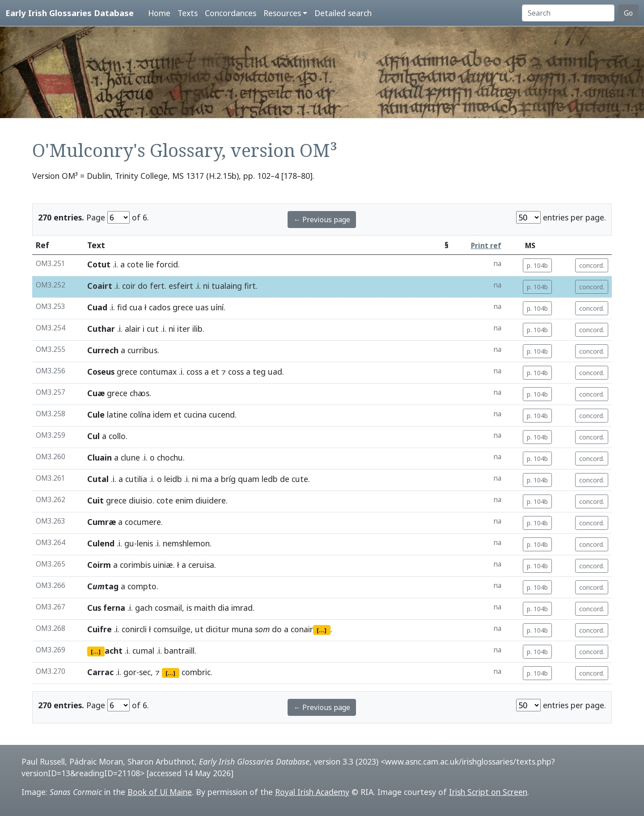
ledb (270, 479)
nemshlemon (186, 543)
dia (223, 608)
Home (159, 13)
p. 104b (537, 265)
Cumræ (102, 522)
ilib (197, 329)
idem (162, 414)
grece (183, 307)
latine (117, 414)
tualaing (227, 286)
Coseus (101, 372)
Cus (94, 608)
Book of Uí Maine (160, 792)
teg (259, 372)
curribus (142, 350)
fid (122, 307)
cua (136, 307)
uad (275, 372)
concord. (592, 265)
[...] (322, 630)
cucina (195, 414)
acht (114, 651)
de (285, 479)
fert (157, 286)
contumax (158, 372)
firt (250, 286)
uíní (217, 307)
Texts (188, 13)
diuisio (141, 500)
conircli (134, 629)
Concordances (231, 13)
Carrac (100, 672)
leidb (173, 479)
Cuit (95, 500)
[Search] (568, 13)
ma (206, 479)
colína (140, 414)
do (143, 286)
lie (150, 264)
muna (242, 629)
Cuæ (96, 393)
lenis (145, 543)
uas (202, 307)
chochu (170, 457)
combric (196, 672)
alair (133, 329)
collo (117, 436)
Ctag (103, 586)
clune (130, 457)
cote (135, 264)
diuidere (211, 500)
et (215, 372)
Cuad (97, 307)
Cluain (100, 457)
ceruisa (201, 565)
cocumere (143, 522)
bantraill (179, 651)
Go (628, 13)
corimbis (135, 565)
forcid (167, 264)
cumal (143, 651)
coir (129, 286)
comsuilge (172, 629)
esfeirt (181, 286)
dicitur (218, 629)
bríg (228, 479)
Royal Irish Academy (312, 792)
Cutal (98, 479)
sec (145, 672)
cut (153, 329)
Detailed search (343, 13)
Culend (101, 543)
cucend (222, 414)
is (189, 608)
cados (160, 307)
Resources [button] (282, 13)
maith (205, 608)
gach (144, 608)
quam (249, 479)
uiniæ (163, 565)
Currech (103, 350)
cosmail (168, 608)
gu (129, 543)
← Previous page (322, 220)
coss (194, 372)
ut (199, 629)
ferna (114, 608)
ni (206, 286)
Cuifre (100, 629)
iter (184, 329)
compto (142, 586)
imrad (242, 608)
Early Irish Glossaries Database (70, 13)
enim (184, 500)
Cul (93, 436)
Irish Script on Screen (488, 792)
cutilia (136, 479)
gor (130, 672)
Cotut (99, 264)
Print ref (486, 246)
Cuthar (101, 329)
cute (300, 479)
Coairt (100, 286)
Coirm (99, 565)
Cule (96, 414)
